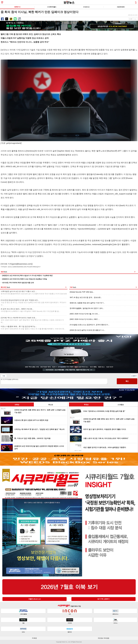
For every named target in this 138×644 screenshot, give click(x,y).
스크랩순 (121, 405)
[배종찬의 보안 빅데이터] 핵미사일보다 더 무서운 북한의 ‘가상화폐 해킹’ (28, 276)
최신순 (51, 405)
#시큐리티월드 (52, 7)
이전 (4, 376)
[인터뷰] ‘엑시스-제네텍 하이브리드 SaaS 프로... (32, 320)
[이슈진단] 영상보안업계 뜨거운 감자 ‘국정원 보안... (33, 303)
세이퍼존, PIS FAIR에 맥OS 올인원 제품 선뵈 (18, 283)
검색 (136, 3)
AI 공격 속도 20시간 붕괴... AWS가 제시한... (30, 310)
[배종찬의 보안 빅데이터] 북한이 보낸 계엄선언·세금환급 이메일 (25, 279)
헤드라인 (5, 287)
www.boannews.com (20, 267)
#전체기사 (17, 7)
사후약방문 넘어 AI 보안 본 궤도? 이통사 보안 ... (34, 294)
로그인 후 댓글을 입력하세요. (54, 381)
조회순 (17, 405)
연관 (4, 272)
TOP (73, 287)
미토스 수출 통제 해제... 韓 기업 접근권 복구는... (33, 328)
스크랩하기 (134, 376)
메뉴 (2, 3)
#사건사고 (86, 7)
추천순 (86, 405)
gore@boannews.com (22, 264)
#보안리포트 (121, 7)
